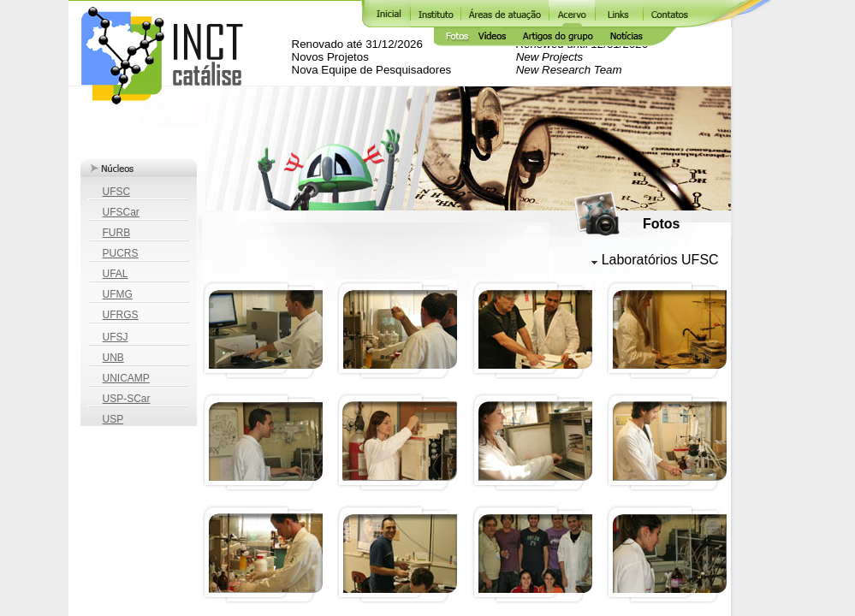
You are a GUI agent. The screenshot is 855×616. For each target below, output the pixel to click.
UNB (113, 358)
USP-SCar (127, 399)
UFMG (118, 294)
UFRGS (121, 315)
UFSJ (116, 337)
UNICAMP (126, 378)
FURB (117, 233)
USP (113, 419)
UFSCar (121, 212)
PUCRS (121, 253)
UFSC (117, 192)
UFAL (116, 274)
